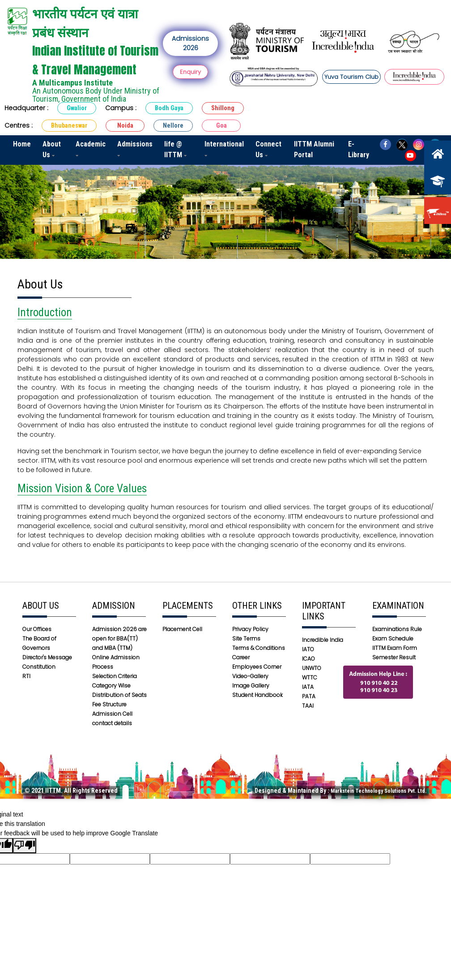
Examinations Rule (397, 629)
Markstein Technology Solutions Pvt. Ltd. (379, 791)
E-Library (359, 149)
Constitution (39, 667)
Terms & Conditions (259, 648)
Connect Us (268, 149)
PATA (309, 696)
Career (241, 657)
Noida (125, 125)
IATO (308, 649)
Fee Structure (109, 704)
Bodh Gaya (169, 108)
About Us (52, 149)
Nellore (173, 125)
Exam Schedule (393, 638)
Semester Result (394, 657)
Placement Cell (182, 629)
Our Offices (37, 629)
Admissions (135, 149)
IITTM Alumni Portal (314, 149)
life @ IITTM (175, 149)
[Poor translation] (25, 846)
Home (22, 144)
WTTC (310, 677)
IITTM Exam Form (395, 648)
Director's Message (47, 657)
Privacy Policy (250, 629)
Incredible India (323, 640)
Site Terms (246, 638)
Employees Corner (257, 667)
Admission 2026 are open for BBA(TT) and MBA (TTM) (119, 638)
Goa (221, 125)
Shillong (223, 108)
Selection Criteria (115, 676)
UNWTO (312, 668)
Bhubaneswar (69, 125)
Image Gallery (251, 686)
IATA (308, 687)
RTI (26, 676)
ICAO (308, 659)
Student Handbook (257, 695)
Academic (91, 149)
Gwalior (77, 108)
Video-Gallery (250, 676)
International (224, 149)
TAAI (308, 706)
